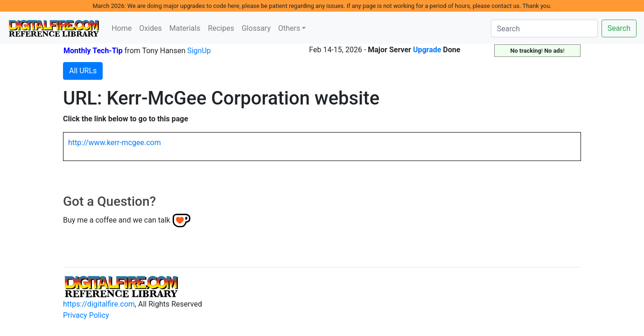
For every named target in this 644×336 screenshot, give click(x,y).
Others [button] (289, 28)
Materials (185, 28)
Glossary (256, 28)
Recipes (221, 28)
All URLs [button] (83, 71)
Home (122, 28)
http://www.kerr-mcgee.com (115, 143)
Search (619, 28)
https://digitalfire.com (99, 304)
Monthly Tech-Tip (93, 51)
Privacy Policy (86, 315)
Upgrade (427, 50)
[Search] (544, 28)
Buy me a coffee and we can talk (117, 220)
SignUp (199, 51)
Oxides (150, 28)
